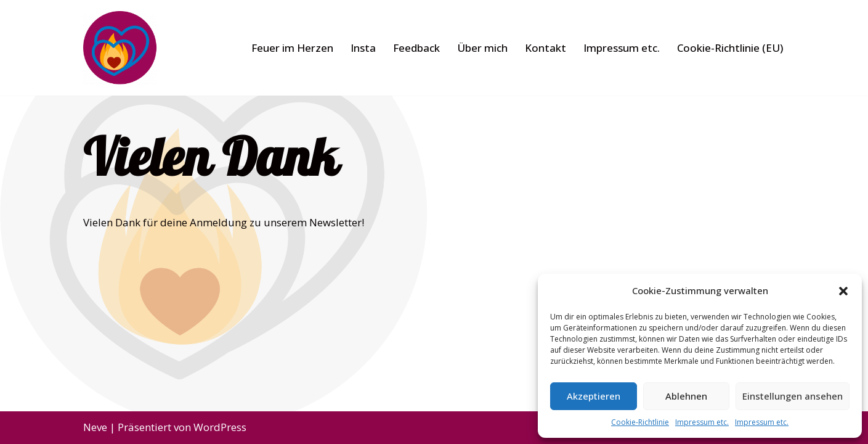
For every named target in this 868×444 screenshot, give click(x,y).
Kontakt (546, 48)
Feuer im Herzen (292, 48)
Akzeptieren (594, 396)
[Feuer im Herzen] (120, 48)
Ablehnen (686, 396)
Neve (95, 427)
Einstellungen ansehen (793, 396)
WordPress (220, 427)
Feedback (416, 48)
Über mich (482, 48)
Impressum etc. (702, 422)
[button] (843, 291)
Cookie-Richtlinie (640, 422)
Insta (363, 48)
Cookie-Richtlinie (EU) (730, 48)
